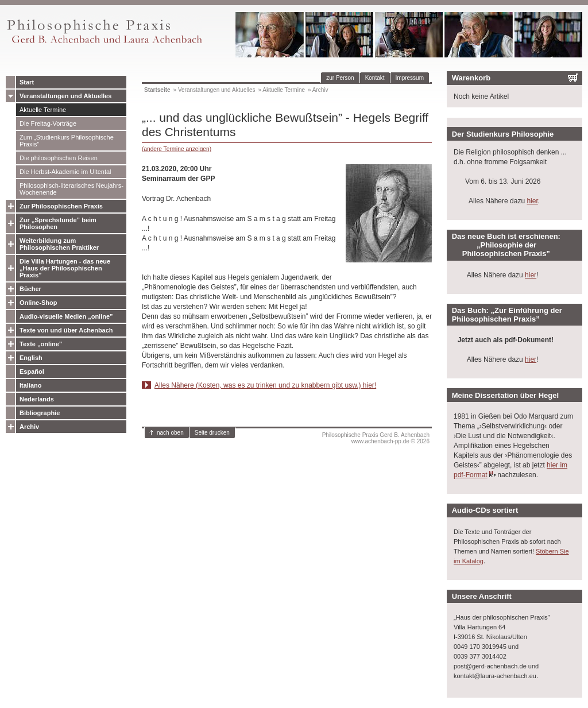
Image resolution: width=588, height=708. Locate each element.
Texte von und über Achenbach (66, 330)
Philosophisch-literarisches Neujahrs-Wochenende (71, 189)
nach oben (170, 433)
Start (27, 82)
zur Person (340, 78)
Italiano (31, 385)
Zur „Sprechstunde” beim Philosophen (58, 223)
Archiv (29, 427)
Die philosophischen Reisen (59, 158)
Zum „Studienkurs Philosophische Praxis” (67, 141)
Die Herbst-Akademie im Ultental (65, 172)
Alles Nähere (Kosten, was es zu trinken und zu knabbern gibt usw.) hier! (265, 385)
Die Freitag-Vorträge (48, 123)
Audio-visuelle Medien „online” (66, 316)
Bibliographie (40, 413)
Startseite (157, 90)
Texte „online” (41, 344)
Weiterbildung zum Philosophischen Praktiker (59, 244)
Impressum (410, 78)
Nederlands (37, 399)
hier (532, 201)
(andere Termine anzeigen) (177, 149)
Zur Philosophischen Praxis (61, 206)
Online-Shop (38, 303)
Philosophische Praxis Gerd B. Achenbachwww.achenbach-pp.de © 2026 (376, 438)
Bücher (30, 289)
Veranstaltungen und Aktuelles (65, 96)
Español (32, 372)
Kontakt (375, 78)
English (31, 358)
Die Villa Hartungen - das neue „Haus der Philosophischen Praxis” (65, 268)
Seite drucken (212, 433)
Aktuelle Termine (43, 110)
